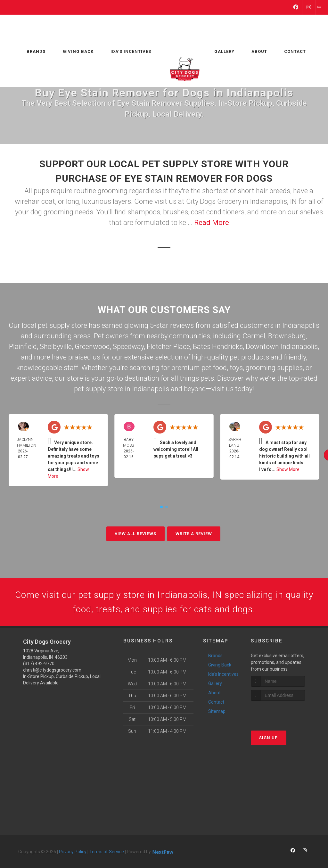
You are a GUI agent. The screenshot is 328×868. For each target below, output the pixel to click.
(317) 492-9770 (39, 665)
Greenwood (92, 347)
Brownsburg (287, 336)
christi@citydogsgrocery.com (52, 672)
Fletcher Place (168, 347)
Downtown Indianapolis (282, 347)
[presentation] (285, 715)
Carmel (254, 336)
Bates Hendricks (218, 347)
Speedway (128, 347)
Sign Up (269, 740)
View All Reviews (135, 534)
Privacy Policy (73, 854)
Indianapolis (301, 325)
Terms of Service (107, 854)
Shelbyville (56, 347)
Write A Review (194, 534)
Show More (288, 469)
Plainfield (23, 347)
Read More (212, 223)
